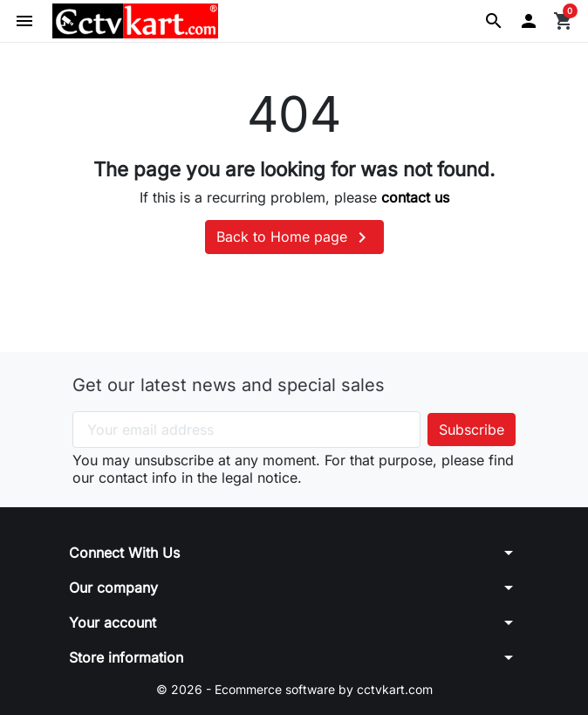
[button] (494, 21)
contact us (415, 197)
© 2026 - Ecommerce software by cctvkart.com (294, 689)
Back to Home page (294, 237)
